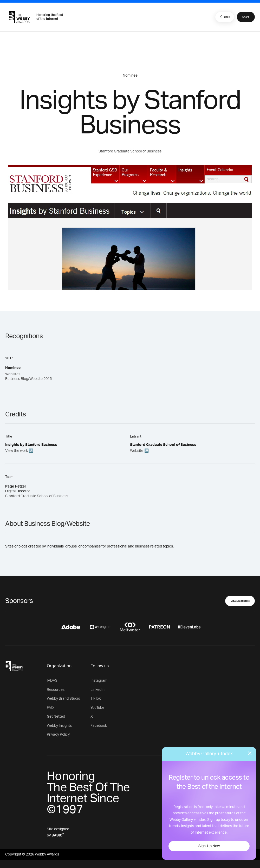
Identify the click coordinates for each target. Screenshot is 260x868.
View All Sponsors (240, 601)
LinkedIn (97, 690)
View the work (17, 451)
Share (246, 17)
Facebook (99, 726)
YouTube (97, 708)
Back (224, 17)
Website (137, 451)
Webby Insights (59, 726)
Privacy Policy (58, 735)
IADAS (52, 681)
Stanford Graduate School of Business (130, 151)
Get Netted (56, 717)
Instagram (99, 681)
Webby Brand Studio (63, 699)
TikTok (96, 699)
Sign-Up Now (209, 846)
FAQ (50, 708)
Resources (56, 690)
